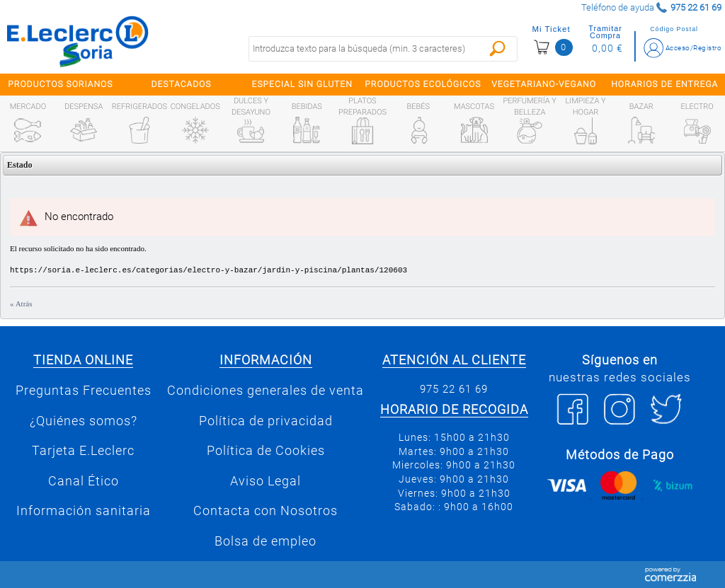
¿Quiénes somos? (84, 421)
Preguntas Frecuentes (84, 391)
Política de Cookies (266, 451)
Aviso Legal (266, 481)
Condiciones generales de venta (266, 391)
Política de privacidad (266, 421)
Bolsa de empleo (266, 541)
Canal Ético (84, 481)
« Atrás (21, 304)
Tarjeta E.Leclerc (83, 451)
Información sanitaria (84, 511)
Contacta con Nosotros (266, 511)
